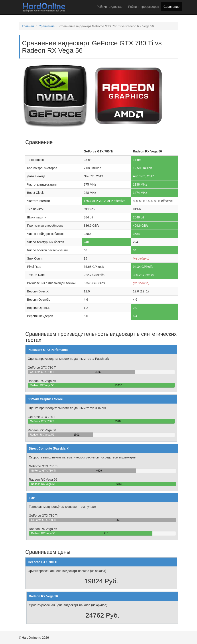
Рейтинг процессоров (144, 7)
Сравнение (171, 7)
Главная (28, 26)
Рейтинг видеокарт (110, 7)
